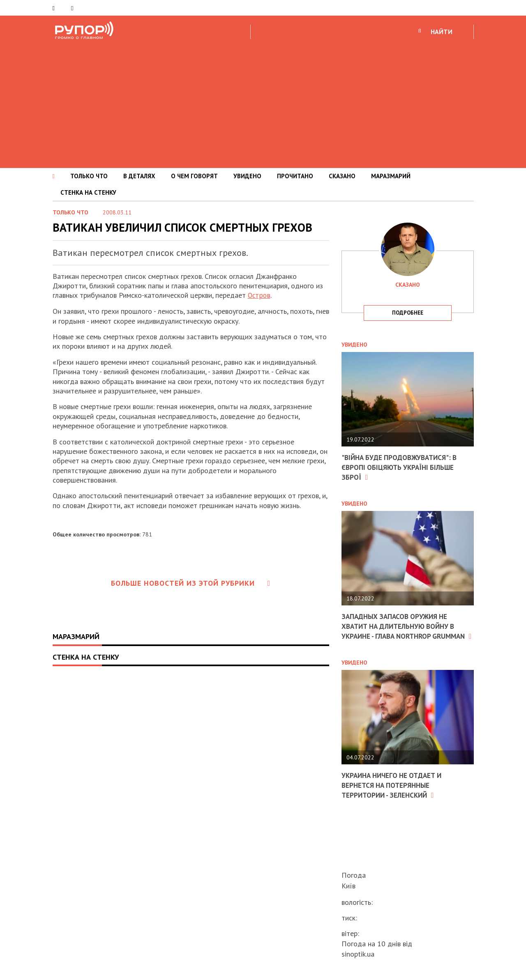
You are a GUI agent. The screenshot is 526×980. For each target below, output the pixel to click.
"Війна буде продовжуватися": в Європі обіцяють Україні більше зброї (403, 467)
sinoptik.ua (358, 954)
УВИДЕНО (247, 176)
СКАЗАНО (342, 176)
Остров (259, 295)
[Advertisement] (263, 102)
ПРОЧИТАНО (295, 176)
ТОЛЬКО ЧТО (89, 176)
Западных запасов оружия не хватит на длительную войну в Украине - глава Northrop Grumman (402, 630)
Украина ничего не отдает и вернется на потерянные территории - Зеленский (395, 793)
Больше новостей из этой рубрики (191, 583)
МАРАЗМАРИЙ (391, 176)
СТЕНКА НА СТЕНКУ (88, 192)
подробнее (408, 313)
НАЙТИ (442, 32)
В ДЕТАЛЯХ (139, 176)
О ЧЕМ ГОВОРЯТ (194, 176)
